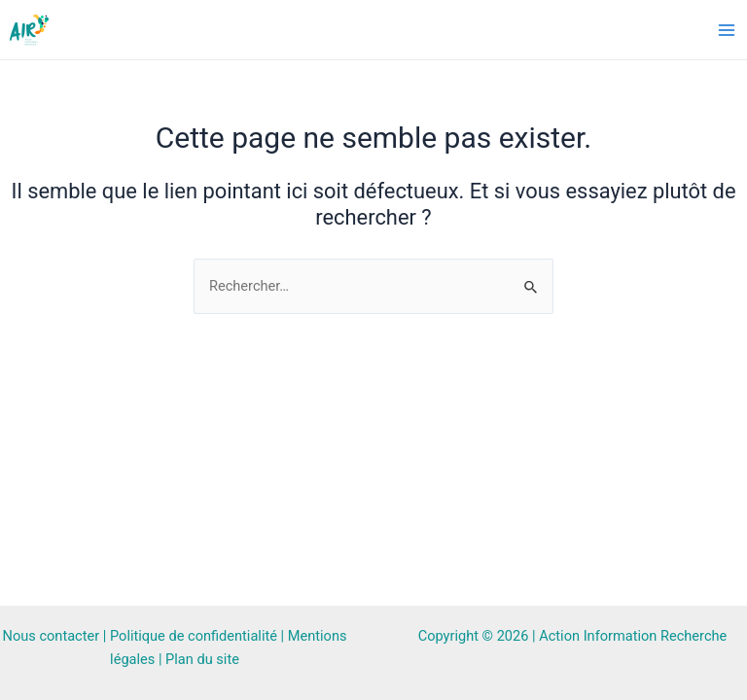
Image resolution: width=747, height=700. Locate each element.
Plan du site (202, 659)
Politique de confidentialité (194, 636)
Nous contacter (52, 636)
